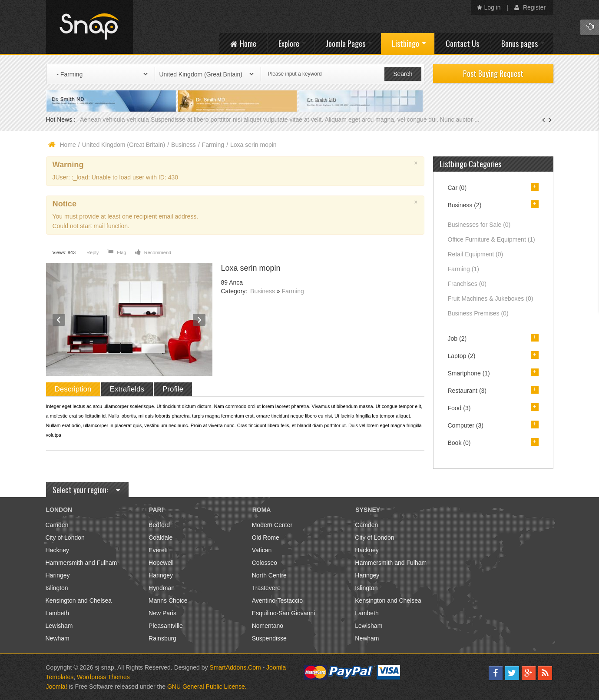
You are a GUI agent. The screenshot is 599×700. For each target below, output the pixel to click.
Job (457, 338)
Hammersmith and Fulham (81, 563)
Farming (213, 145)
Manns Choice (168, 600)
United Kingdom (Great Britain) (124, 145)
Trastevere (266, 588)
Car (457, 188)
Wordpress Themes (103, 677)
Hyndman (162, 588)
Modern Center (272, 525)
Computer (466, 425)
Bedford (159, 525)
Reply (93, 252)
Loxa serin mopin (251, 268)
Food (459, 408)
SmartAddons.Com (235, 667)
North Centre (269, 575)
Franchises (467, 284)
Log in (489, 7)
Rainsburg (162, 638)
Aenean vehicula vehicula (115, 119)
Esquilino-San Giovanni (284, 613)
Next (199, 320)
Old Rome (266, 537)
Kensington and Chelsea (79, 600)
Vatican (262, 550)
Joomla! (57, 687)
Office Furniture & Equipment (491, 239)
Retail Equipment (476, 254)
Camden (57, 525)
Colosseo (265, 563)
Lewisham (59, 626)
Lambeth (57, 613)
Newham (58, 638)
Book (459, 443)
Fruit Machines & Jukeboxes (491, 299)
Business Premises (478, 313)
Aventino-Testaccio (277, 600)
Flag (117, 252)
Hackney (57, 550)
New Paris (162, 613)
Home (68, 145)
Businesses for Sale (479, 225)
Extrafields (127, 389)
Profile (173, 389)
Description (73, 389)
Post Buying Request (493, 73)
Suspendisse (269, 638)
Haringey (58, 575)
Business (184, 145)
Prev (59, 320)
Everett (158, 550)
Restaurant (467, 391)
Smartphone (469, 373)
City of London (65, 537)
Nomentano (268, 626)
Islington (57, 588)
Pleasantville (166, 626)
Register (530, 7)
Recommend (153, 252)
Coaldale (161, 537)
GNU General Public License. (207, 687)
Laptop (462, 356)
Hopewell (161, 563)
